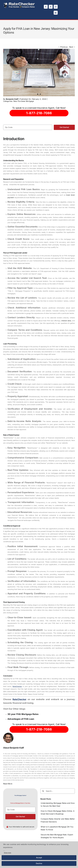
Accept (39, 858)
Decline (39, 863)
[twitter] (51, 7)
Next (71, 47)
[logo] (19, 3)
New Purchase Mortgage (24, 101)
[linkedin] (56, 13)
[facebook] (46, 7)
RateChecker (17, 686)
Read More (8, 784)
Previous (64, 47)
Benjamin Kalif (12, 99)
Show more (7, 853)
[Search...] (58, 791)
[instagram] (56, 7)
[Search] (43, 791)
